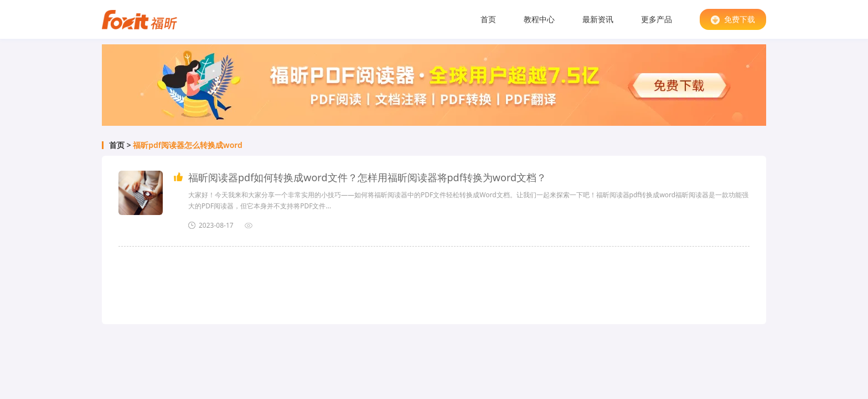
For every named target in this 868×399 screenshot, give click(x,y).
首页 (488, 19)
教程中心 (539, 19)
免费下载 (733, 19)
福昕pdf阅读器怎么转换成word (188, 145)
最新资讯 (598, 19)
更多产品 (657, 19)
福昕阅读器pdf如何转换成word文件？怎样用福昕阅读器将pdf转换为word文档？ (367, 177)
